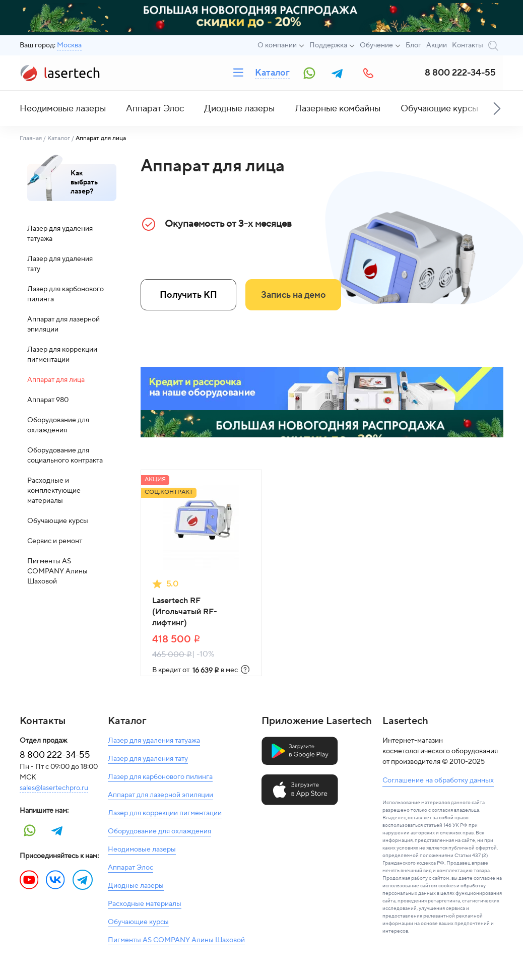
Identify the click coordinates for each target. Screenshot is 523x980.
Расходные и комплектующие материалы (54, 491)
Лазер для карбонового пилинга (66, 294)
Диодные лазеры (239, 109)
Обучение (376, 45)
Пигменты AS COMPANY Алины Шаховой (57, 571)
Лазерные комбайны (338, 109)
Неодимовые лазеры (63, 109)
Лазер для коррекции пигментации (62, 355)
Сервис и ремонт (55, 541)
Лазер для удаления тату (60, 264)
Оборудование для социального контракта (65, 455)
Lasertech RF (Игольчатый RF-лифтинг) (185, 612)
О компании (277, 45)
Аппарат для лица (56, 380)
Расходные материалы (145, 904)
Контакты (468, 45)
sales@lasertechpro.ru (54, 788)
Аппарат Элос (155, 109)
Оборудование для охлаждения (58, 425)
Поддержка (328, 45)
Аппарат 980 (48, 400)
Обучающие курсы (439, 109)
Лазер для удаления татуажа (60, 234)
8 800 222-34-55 (460, 73)
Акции (437, 45)
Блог (413, 45)
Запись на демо (293, 295)
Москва (69, 45)
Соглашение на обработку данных (438, 780)
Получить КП (188, 295)
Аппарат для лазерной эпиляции (63, 324)
